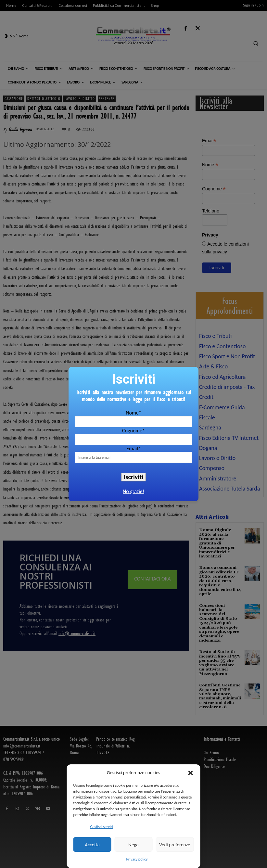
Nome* (133, 413)
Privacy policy (137, 859)
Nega (133, 845)
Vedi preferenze (175, 845)
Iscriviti (133, 477)
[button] (191, 773)
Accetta (92, 845)
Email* (133, 448)
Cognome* (133, 431)
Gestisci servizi (102, 827)
